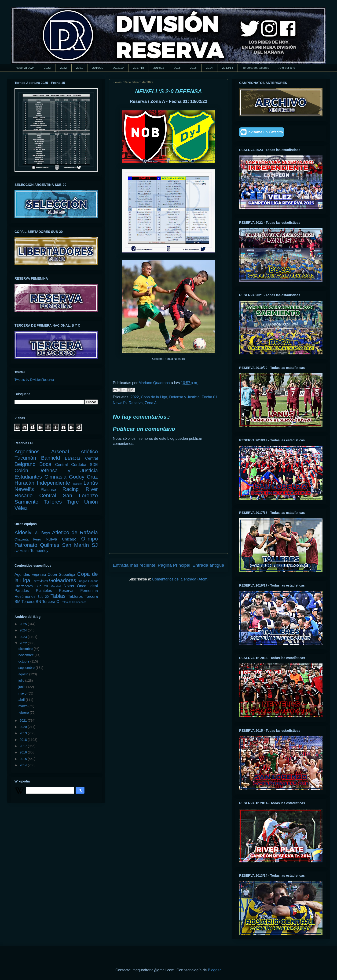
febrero (24, 713)
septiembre (27, 668)
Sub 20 (43, 597)
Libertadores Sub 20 (31, 586)
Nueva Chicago (61, 539)
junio (22, 687)
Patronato (26, 545)
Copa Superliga (61, 575)
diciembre (26, 649)
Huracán (24, 483)
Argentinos (27, 452)
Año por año (287, 68)
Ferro (37, 539)
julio (22, 681)
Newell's (120, 403)
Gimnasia (55, 477)
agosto (24, 674)
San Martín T (22, 551)
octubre (24, 661)
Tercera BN (31, 602)
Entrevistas (40, 581)
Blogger (214, 970)
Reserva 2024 (25, 68)
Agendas (22, 575)
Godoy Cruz (83, 477)
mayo (23, 693)
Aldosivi (24, 532)
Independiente (53, 483)
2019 (24, 733)
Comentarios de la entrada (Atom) (180, 579)
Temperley (39, 551)
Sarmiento (26, 502)
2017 (24, 746)
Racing (71, 489)
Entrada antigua (208, 565)
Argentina (39, 575)
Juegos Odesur (88, 581)
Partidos (22, 591)
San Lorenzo (80, 495)
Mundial (56, 586)
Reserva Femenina (78, 591)
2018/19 (118, 68)
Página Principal (174, 565)
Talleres (53, 502)
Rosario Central (35, 495)
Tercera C (51, 602)
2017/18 (138, 68)
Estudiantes (28, 477)
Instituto (77, 484)
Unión (91, 502)
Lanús (91, 483)
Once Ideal (87, 586)
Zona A (151, 403)
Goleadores (62, 580)
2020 (24, 727)
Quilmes (50, 545)
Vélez (21, 508)
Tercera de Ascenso (256, 68)
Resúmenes (25, 596)
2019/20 (98, 68)
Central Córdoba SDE (76, 465)
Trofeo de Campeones (73, 602)
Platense (48, 490)
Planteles (44, 591)
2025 (24, 624)
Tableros (75, 596)
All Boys (42, 533)
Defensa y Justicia (184, 397)
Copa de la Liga (154, 397)
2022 (63, 68)
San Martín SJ (80, 545)
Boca (45, 464)
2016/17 (159, 68)
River (92, 489)
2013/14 (228, 68)
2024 (24, 630)
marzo (24, 706)
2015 (193, 68)
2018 (24, 740)
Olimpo (90, 539)
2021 (79, 68)
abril (22, 700)
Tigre (73, 502)
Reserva (136, 403)
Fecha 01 (210, 397)
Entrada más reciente (134, 565)
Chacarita (22, 539)
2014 (209, 68)
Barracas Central (81, 458)
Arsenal (60, 452)
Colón (21, 470)
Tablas (58, 596)
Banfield (50, 458)
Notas (69, 586)
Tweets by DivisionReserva (34, 380)
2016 (177, 68)
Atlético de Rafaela (75, 532)
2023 (47, 68)
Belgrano (25, 464)
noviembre (27, 655)
